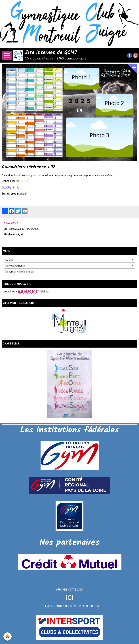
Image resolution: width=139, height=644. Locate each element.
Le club (9, 260)
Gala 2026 (11, 223)
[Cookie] (8, 636)
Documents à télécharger (20, 272)
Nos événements (15, 266)
